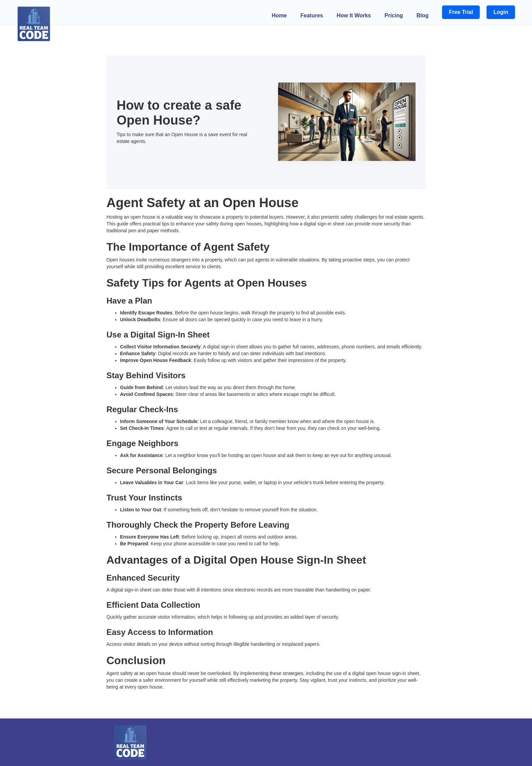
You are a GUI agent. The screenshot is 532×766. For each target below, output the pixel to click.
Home (279, 15)
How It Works (354, 15)
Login (501, 12)
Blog (423, 15)
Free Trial (461, 12)
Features (312, 15)
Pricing (394, 15)
